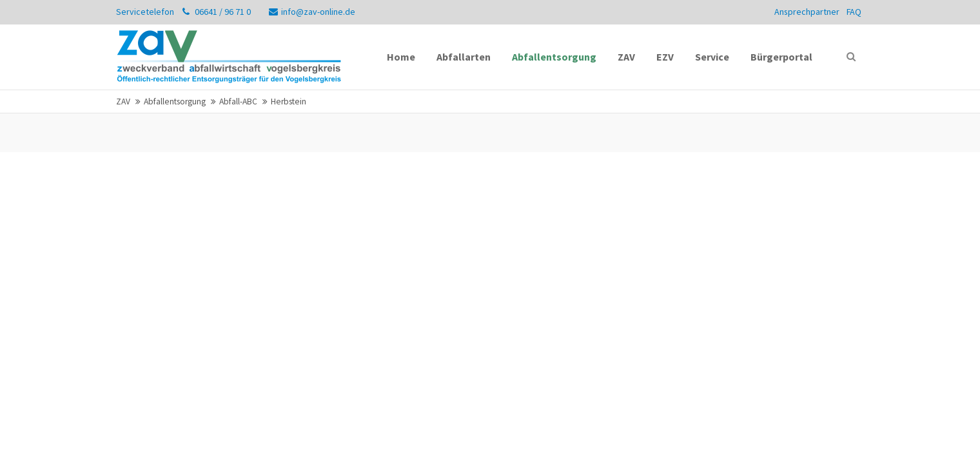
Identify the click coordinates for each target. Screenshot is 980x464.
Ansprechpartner (807, 12)
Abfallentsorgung (175, 101)
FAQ (854, 12)
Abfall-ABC (238, 101)
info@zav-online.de (312, 12)
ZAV (123, 101)
